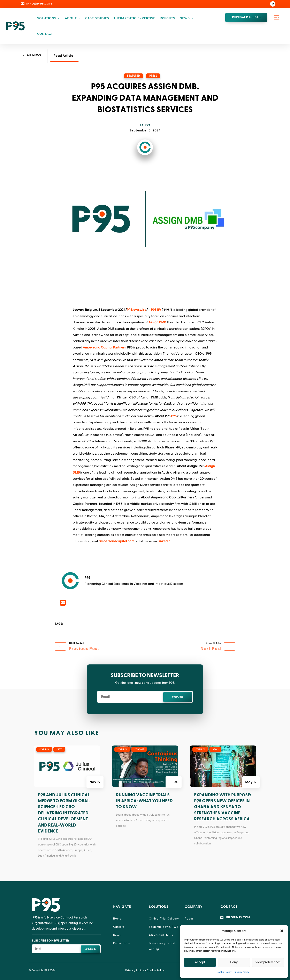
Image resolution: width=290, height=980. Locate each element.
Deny (234, 962)
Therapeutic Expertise (134, 18)
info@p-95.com (238, 917)
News (185, 18)
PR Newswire (136, 310)
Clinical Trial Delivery (164, 919)
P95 (148, 125)
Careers (119, 927)
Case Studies (97, 18)
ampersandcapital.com (116, 541)
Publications (122, 943)
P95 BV (156, 310)
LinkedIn (164, 541)
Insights (167, 18)
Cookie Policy (224, 972)
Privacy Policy (242, 972)
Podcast (139, 749)
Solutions (47, 18)
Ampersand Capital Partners (104, 347)
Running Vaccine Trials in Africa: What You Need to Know (144, 801)
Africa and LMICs (161, 935)
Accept (200, 962)
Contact (45, 34)
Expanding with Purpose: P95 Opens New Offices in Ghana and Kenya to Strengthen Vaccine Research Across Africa (223, 807)
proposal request (244, 17)
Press (153, 76)
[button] (282, 931)
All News (34, 55)
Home (117, 919)
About (71, 18)
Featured (133, 76)
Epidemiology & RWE (164, 927)
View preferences (268, 962)
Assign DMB (157, 322)
